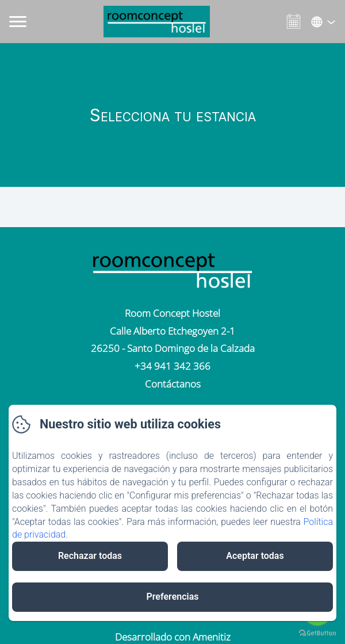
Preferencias (172, 597)
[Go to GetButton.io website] (317, 633)
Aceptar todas (255, 556)
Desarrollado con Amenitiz (173, 637)
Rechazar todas (90, 556)
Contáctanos (173, 384)
